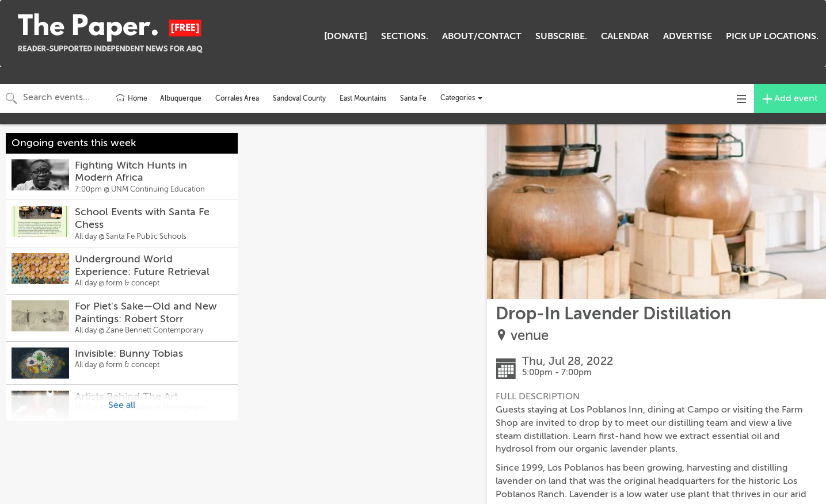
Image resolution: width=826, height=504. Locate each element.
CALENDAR (625, 36)
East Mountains (363, 98)
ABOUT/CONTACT (482, 36)
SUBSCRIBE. (561, 36)
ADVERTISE (688, 36)
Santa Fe (413, 98)
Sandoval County (299, 98)
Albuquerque (181, 98)
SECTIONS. (405, 36)
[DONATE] (346, 36)
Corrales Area (237, 98)
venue (530, 336)
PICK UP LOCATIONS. (772, 36)
